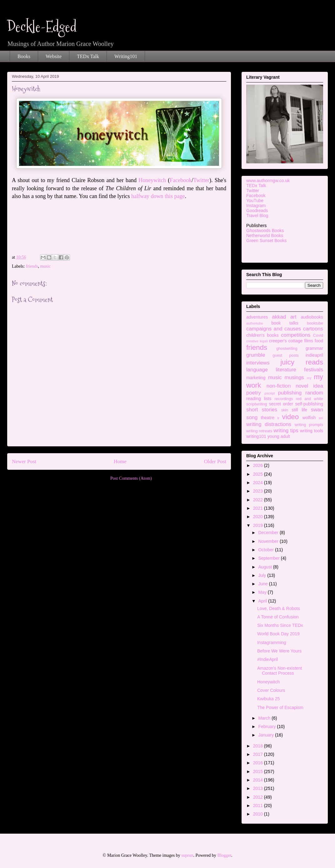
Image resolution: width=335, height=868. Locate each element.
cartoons (313, 329)
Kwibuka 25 (268, 699)
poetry (254, 393)
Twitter (201, 180)
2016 (259, 763)
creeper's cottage (286, 341)
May (263, 592)
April (263, 601)
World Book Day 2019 (278, 634)
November (269, 541)
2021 (259, 508)
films (309, 341)
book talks (285, 323)
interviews (258, 363)
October (267, 550)
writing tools (312, 431)
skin (285, 410)
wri (321, 418)
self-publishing (309, 404)
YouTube (255, 201)
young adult (279, 436)
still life (299, 410)
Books (24, 56)
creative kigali (257, 341)
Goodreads (257, 211)
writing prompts (309, 425)
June (263, 584)
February (267, 727)
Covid (318, 335)
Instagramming (272, 642)
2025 (259, 474)
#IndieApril (267, 659)
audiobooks (312, 317)
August (265, 567)
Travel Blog (257, 216)
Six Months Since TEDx (280, 625)
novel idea (309, 386)
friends (32, 266)
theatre (267, 418)
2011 (259, 806)
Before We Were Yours (279, 651)
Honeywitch (153, 180)
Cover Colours (271, 690)
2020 (259, 517)
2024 (259, 483)
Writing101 (126, 56)
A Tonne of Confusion (278, 617)
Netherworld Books (265, 236)
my (309, 378)
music (45, 266)
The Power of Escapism (280, 707)
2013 (259, 788)
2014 (259, 780)
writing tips (286, 431)
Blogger (224, 855)
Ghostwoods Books (265, 231)
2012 (259, 797)
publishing (290, 393)
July (263, 575)
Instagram (256, 206)
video (291, 417)
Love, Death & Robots (279, 608)
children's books (262, 335)
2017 (259, 754)
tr (278, 418)
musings (294, 377)
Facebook (181, 180)
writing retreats (259, 431)
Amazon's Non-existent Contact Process (280, 671)
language (257, 370)
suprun (187, 855)
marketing (256, 378)
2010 (259, 814)
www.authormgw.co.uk (268, 181)
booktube (315, 323)
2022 (259, 500)
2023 (259, 491)
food (319, 341)
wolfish (309, 418)
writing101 (256, 436)
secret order (281, 404)
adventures (257, 317)
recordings (284, 399)
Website (54, 56)
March (265, 718)
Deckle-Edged (42, 27)
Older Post (215, 461)
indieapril (314, 355)
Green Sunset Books (266, 241)
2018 (259, 746)
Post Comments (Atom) (131, 478)
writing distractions (269, 424)
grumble (256, 355)
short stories (262, 410)
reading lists (259, 399)
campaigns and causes (274, 329)
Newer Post (24, 461)
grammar (314, 348)
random (314, 393)
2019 (259, 525)
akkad (279, 317)
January (267, 735)
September (269, 558)
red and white (310, 399)
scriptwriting (257, 404)
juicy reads (302, 362)
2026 (259, 465)
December (269, 533)
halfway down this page (158, 196)
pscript (270, 393)
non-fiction (279, 386)
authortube (255, 323)
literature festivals (300, 370)
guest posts (285, 355)
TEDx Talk (88, 56)
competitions (296, 335)
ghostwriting (287, 349)
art (293, 317)
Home (120, 461)
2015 (259, 771)
